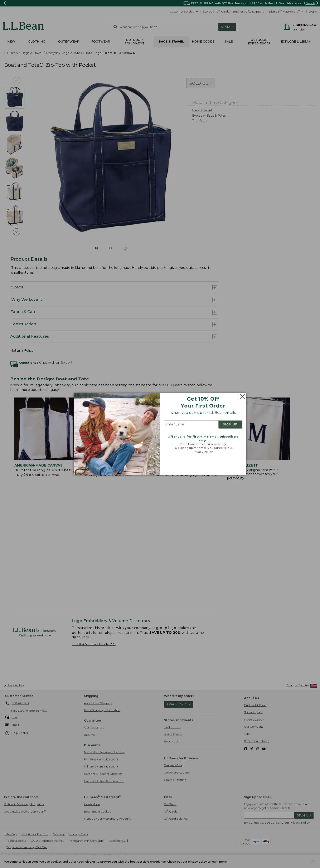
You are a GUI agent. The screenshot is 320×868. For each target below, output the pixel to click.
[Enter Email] (191, 424)
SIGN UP (230, 424)
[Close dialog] (241, 397)
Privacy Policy (203, 452)
